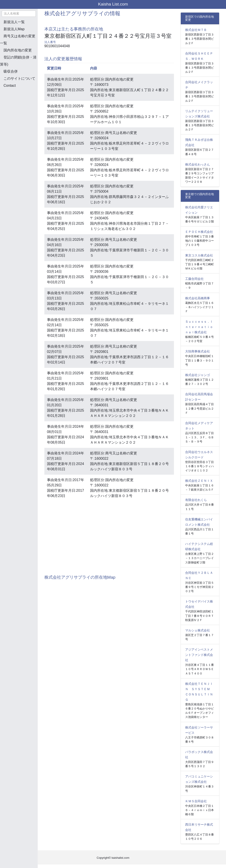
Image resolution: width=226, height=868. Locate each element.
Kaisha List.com (113, 4)
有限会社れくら (196, 500)
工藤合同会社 (194, 279)
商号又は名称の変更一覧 (18, 40)
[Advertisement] (22, 115)
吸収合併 (11, 71)
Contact (10, 86)
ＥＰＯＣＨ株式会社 (199, 232)
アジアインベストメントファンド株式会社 (199, 655)
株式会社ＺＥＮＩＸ (199, 481)
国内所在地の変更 (18, 50)
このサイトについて (19, 78)
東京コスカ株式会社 (199, 255)
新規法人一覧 (14, 22)
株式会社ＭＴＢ (196, 30)
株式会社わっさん (198, 164)
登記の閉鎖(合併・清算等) (18, 61)
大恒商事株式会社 (198, 351)
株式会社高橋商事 (198, 298)
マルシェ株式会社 (198, 630)
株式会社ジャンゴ (198, 375)
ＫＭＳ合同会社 (196, 801)
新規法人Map (14, 29)
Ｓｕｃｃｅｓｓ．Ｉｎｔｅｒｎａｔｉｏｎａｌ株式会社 (199, 327)
